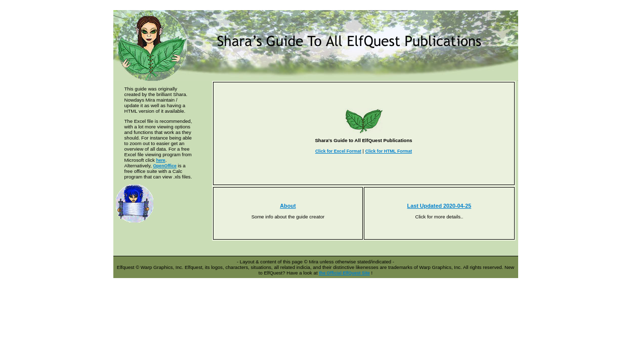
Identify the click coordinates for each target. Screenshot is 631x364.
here (160, 160)
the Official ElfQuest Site (344, 273)
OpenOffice (165, 166)
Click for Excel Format (338, 151)
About (288, 206)
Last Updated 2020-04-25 (439, 206)
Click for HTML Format (389, 151)
